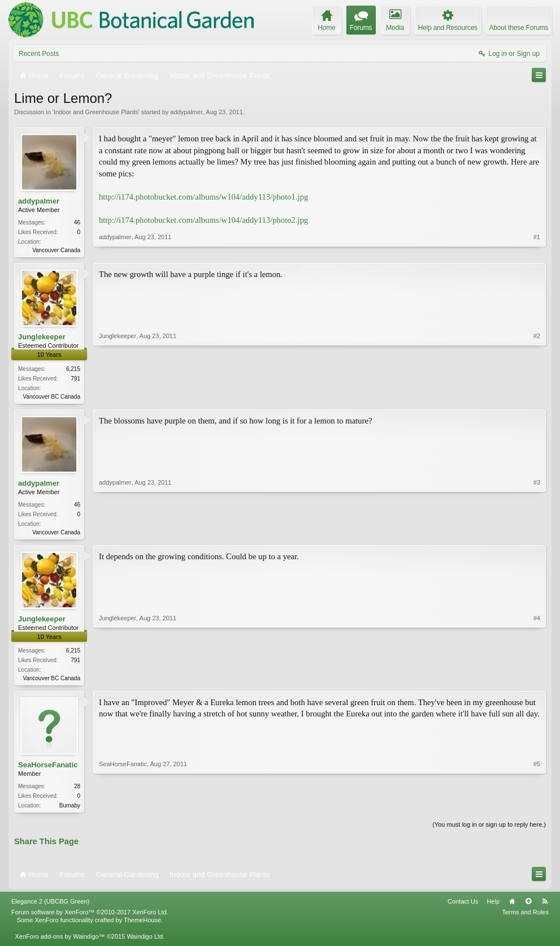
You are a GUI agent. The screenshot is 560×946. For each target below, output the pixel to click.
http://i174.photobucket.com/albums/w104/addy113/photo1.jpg (203, 197)
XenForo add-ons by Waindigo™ (60, 941)
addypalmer (186, 112)
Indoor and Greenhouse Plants (96, 112)
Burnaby (70, 810)
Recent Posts (39, 54)
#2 (537, 396)
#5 (537, 809)
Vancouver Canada (56, 250)
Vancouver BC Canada (51, 398)
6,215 (73, 370)
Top (528, 907)
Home (512, 907)
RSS (545, 907)
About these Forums (519, 28)
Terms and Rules (525, 918)
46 (77, 223)
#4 (537, 680)
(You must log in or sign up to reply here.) (489, 830)
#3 (537, 533)
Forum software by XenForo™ (90, 918)
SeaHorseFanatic (48, 769)
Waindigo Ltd (145, 941)
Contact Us (463, 907)
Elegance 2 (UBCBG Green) (50, 907)
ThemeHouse (142, 926)
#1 (537, 249)
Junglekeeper (42, 338)
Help (493, 907)
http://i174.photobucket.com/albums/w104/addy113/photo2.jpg (203, 220)
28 (77, 791)
